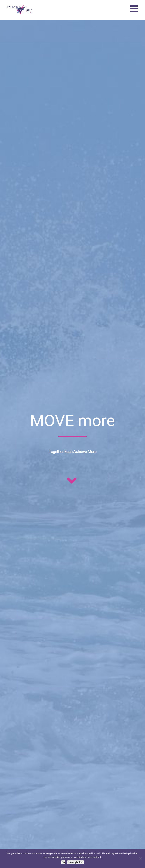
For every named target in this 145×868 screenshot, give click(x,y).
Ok (63, 862)
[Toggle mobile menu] (135, 9)
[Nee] (140, 858)
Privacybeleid (75, 862)
